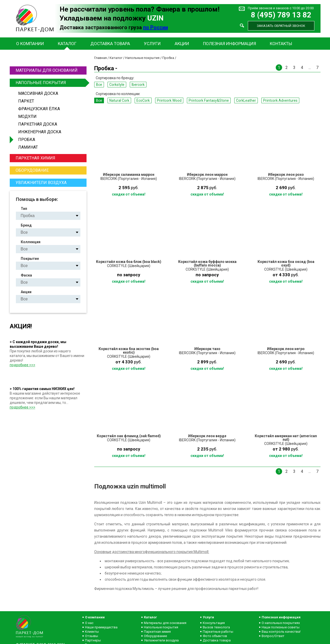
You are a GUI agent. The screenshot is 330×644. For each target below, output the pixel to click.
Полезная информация (230, 44)
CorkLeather (246, 100)
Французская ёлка (39, 109)
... (310, 68)
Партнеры (93, 640)
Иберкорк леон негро (286, 349)
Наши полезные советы (281, 627)
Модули (27, 116)
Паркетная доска (38, 124)
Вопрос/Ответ (273, 636)
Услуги (152, 44)
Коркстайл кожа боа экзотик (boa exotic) (129, 351)
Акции (182, 44)
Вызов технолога (216, 627)
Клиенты (92, 632)
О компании (30, 44)
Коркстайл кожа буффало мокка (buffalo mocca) (207, 263)
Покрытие (30, 259)
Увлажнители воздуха (41, 183)
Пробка (27, 140)
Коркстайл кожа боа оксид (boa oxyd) (286, 263)
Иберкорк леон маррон (207, 175)
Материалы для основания (165, 623)
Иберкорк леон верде (207, 436)
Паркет (26, 101)
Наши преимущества (101, 627)
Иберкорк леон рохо (286, 175)
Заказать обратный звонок (281, 26)
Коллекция (31, 242)
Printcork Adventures (280, 100)
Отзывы (92, 636)
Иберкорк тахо (207, 349)
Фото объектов (215, 636)
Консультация (214, 623)
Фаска (26, 275)
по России (156, 27)
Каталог (67, 44)
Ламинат (28, 147)
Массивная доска (38, 93)
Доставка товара (110, 44)
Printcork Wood (169, 100)
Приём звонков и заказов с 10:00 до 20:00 (281, 8)
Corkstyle (117, 85)
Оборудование (32, 170)
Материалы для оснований (47, 70)
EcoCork (143, 100)
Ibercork (138, 85)
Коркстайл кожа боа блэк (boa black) (129, 262)
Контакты (281, 44)
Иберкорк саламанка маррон (129, 175)
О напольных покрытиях (281, 623)
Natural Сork (119, 100)
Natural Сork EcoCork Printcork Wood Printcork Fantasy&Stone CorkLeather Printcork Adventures (52, 249)
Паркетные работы (218, 632)
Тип (24, 209)
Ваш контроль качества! (281, 632)
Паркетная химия (35, 158)
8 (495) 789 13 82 (281, 15)
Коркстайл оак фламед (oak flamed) (129, 436)
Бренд (26, 225)
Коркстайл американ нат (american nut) (286, 438)
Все (99, 85)
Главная (100, 58)
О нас (89, 623)
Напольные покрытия (50, 83)
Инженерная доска (40, 132)
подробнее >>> (23, 365)
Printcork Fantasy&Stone (209, 100)
